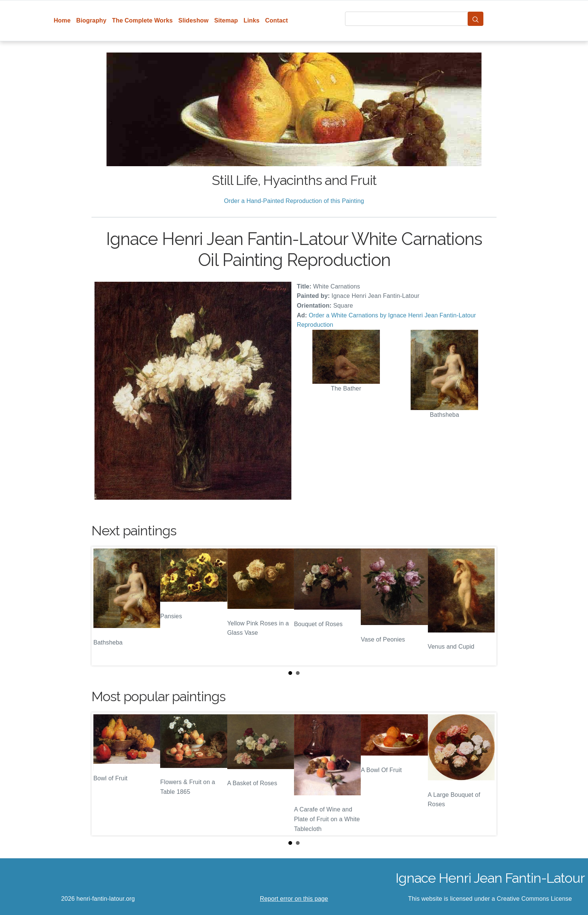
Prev (103, 606)
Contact (277, 20)
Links (252, 20)
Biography (91, 20)
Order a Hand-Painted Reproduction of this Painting (294, 201)
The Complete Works (142, 20)
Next (485, 606)
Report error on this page (294, 899)
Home (62, 20)
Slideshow (194, 20)
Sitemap (226, 20)
